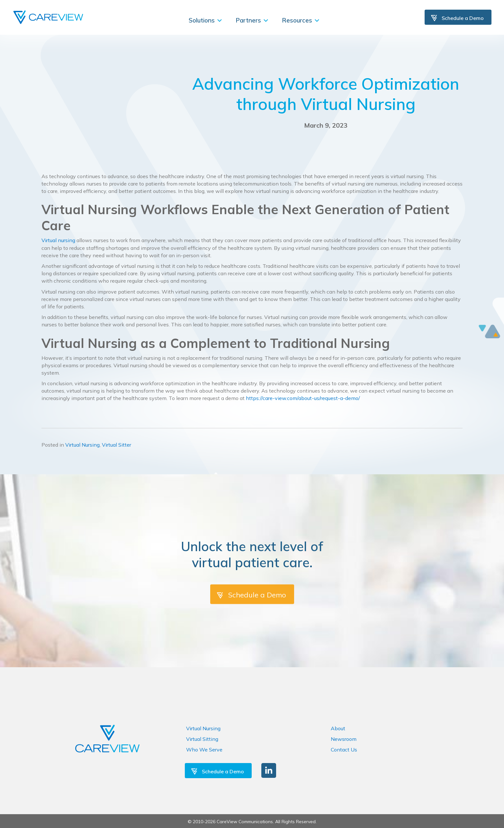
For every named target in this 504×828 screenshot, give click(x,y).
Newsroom (344, 739)
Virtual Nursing (82, 445)
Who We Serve (204, 750)
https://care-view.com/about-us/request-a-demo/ (303, 398)
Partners (252, 20)
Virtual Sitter (117, 445)
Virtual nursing (58, 240)
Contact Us (344, 750)
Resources (301, 20)
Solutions (206, 20)
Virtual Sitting (202, 739)
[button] (269, 770)
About (338, 728)
